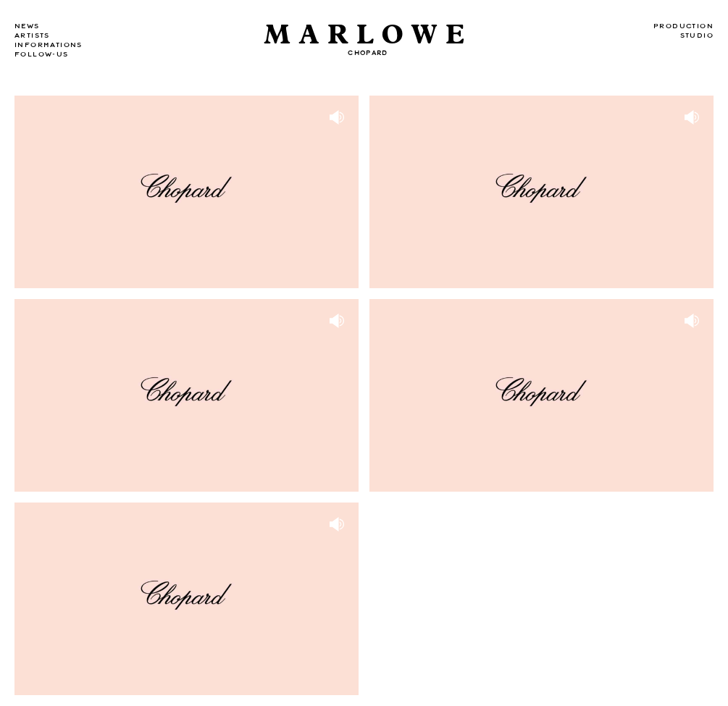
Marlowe (368, 35)
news (27, 26)
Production (683, 26)
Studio (697, 35)
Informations (49, 45)
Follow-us (42, 54)
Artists (32, 35)
